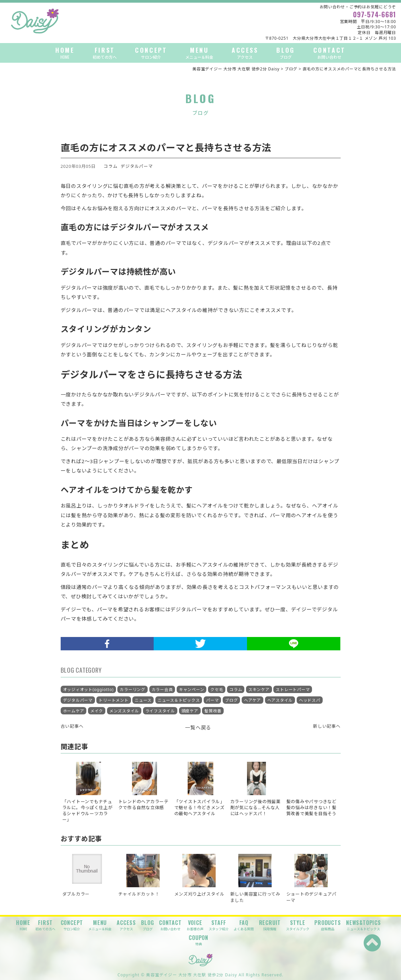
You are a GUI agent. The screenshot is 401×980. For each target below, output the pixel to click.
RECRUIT (270, 925)
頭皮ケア (190, 711)
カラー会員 (162, 690)
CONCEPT (151, 53)
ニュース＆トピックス (179, 700)
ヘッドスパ (310, 700)
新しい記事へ (327, 726)
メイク (97, 711)
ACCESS (245, 53)
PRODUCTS (327, 925)
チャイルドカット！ (139, 894)
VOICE (195, 925)
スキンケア (259, 690)
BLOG (285, 53)
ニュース (143, 700)
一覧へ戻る (198, 727)
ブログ (231, 700)
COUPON (198, 940)
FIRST (105, 53)
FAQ (244, 925)
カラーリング (132, 690)
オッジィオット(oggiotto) (88, 690)
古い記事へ (72, 726)
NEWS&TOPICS (363, 925)
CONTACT (329, 53)
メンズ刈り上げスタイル (199, 894)
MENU (199, 53)
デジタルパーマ (137, 166)
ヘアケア (252, 700)
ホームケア (74, 711)
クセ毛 (217, 690)
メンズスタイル (124, 711)
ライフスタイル (160, 711)
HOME (65, 53)
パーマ (212, 700)
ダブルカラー (76, 894)
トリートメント (113, 700)
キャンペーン (192, 690)
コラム (110, 166)
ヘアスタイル (280, 700)
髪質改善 (213, 711)
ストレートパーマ (293, 690)
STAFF (219, 925)
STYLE (298, 925)
